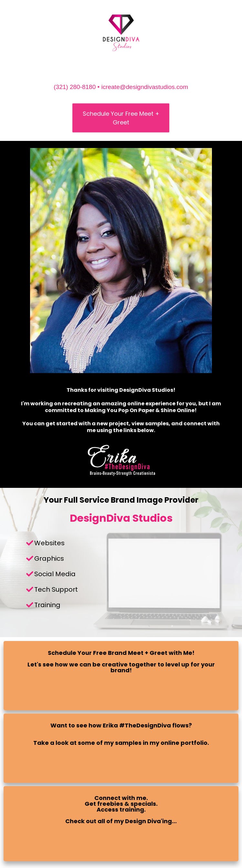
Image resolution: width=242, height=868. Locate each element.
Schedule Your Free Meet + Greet (121, 120)
